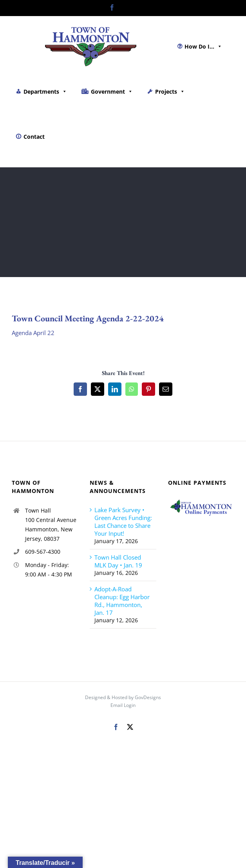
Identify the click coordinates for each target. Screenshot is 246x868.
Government (112, 92)
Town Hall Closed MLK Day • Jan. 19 (118, 561)
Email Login (123, 705)
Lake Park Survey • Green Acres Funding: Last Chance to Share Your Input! (123, 522)
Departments (45, 92)
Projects (170, 92)
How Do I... (203, 46)
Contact (34, 137)
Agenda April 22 (33, 333)
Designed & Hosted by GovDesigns (123, 697)
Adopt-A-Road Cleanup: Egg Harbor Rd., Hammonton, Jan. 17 (122, 601)
